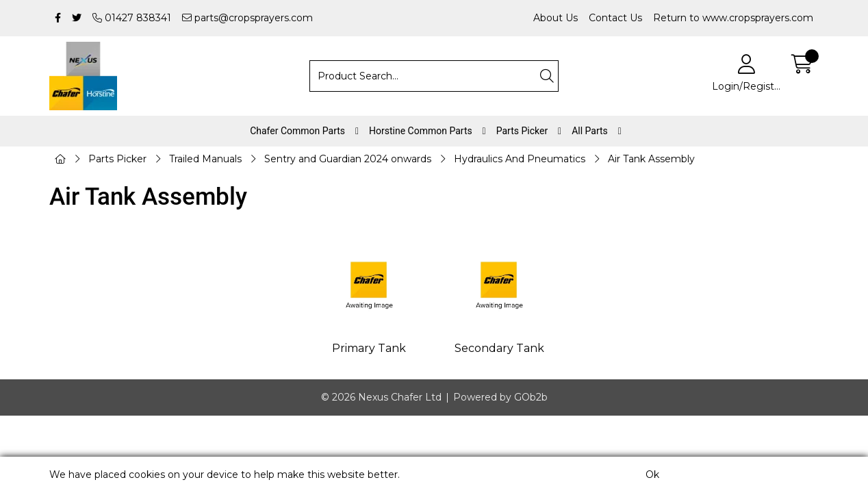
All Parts (590, 131)
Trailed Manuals (205, 159)
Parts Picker (522, 131)
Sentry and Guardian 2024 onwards (348, 159)
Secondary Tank (499, 348)
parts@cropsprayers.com (247, 18)
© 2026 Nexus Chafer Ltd (381, 397)
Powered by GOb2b (500, 397)
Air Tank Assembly (651, 159)
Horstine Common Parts (421, 131)
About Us (556, 18)
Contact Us (615, 18)
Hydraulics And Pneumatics (520, 159)
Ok (652, 475)
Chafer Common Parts (297, 131)
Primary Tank (369, 348)
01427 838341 (132, 18)
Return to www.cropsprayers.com (733, 18)
